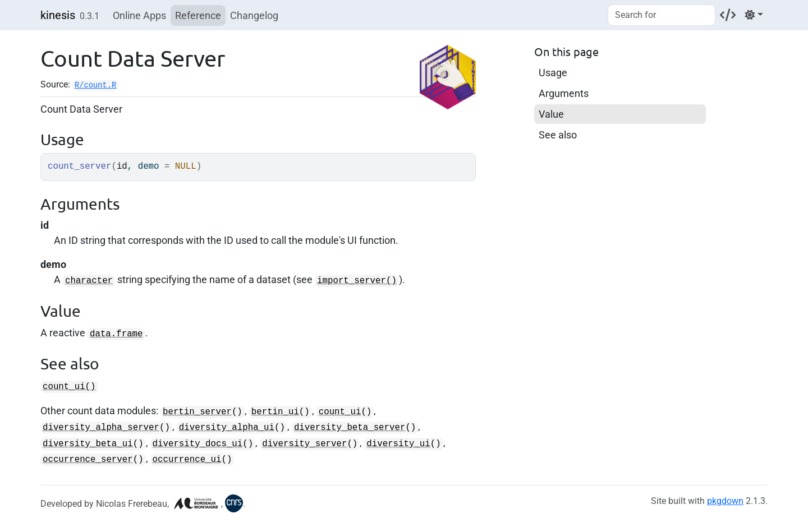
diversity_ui (398, 444)
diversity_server (304, 444)
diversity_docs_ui (198, 444)
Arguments (564, 93)
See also (558, 135)
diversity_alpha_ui (227, 428)
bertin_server (197, 412)
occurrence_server (88, 460)
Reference (198, 15)
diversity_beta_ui (88, 444)
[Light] (754, 15)
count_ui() (69, 387)
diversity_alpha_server (101, 428)
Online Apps (139, 15)
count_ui (340, 412)
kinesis (58, 15)
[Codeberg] (728, 15)
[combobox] (662, 15)
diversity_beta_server (350, 428)
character (89, 281)
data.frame (116, 334)
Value (551, 114)
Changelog (254, 15)
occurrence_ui (187, 460)
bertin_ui (275, 412)
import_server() (357, 281)
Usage (553, 73)
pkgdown (725, 501)
